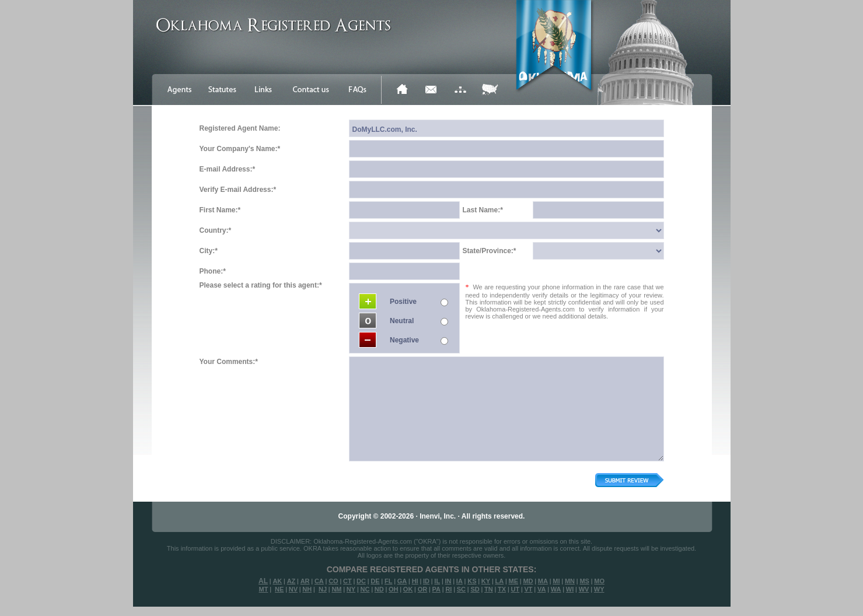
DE (375, 581)
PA (436, 589)
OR (423, 589)
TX (502, 589)
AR (305, 581)
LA (499, 581)
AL (263, 581)
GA (402, 581)
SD (475, 589)
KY (486, 581)
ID (426, 581)
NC (365, 589)
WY (599, 589)
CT (347, 581)
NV (293, 589)
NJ (323, 589)
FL (388, 581)
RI (448, 589)
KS (472, 581)
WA (556, 589)
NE (279, 589)
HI (415, 581)
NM (336, 589)
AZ (291, 581)
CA (319, 581)
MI (556, 581)
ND (379, 589)
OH (394, 589)
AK (277, 581)
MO (599, 581)
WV (584, 589)
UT (515, 589)
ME (514, 581)
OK (408, 589)
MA (543, 581)
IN (448, 581)
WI (570, 589)
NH (307, 589)
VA (541, 589)
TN (489, 589)
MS (584, 581)
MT (263, 589)
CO (333, 581)
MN (570, 581)
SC (461, 589)
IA (460, 581)
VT (529, 589)
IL (437, 581)
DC (361, 581)
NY (351, 589)
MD (528, 581)
